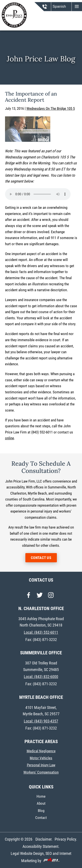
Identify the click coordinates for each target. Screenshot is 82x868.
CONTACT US (41, 558)
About (41, 803)
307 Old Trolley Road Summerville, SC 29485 (41, 666)
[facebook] (29, 596)
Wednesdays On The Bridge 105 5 (51, 108)
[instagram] (51, 596)
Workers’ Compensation (41, 772)
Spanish (59, 6)
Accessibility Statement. (41, 846)
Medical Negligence (41, 751)
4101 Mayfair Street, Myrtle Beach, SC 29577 (41, 711)
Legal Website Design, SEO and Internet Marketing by (41, 857)
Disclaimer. (44, 839)
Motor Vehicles (41, 758)
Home (41, 796)
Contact (41, 818)
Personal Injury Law (41, 765)
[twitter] (40, 596)
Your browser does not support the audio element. (38, 194)
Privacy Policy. (66, 839)
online (10, 438)
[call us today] (48, 9)
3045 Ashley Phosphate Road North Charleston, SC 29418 (41, 622)
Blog (41, 811)
